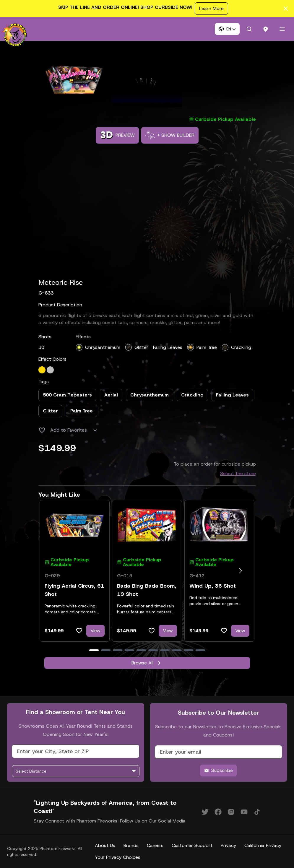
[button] (227, 29)
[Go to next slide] (240, 571)
